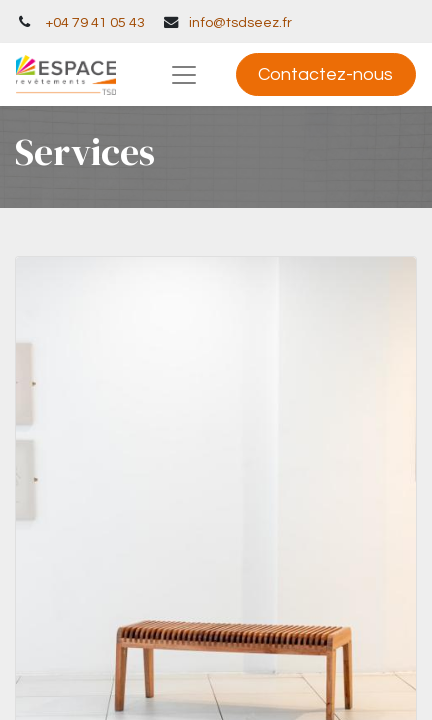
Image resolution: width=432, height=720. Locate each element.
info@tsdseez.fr (240, 22)
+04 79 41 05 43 (95, 22)
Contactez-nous (325, 74)
